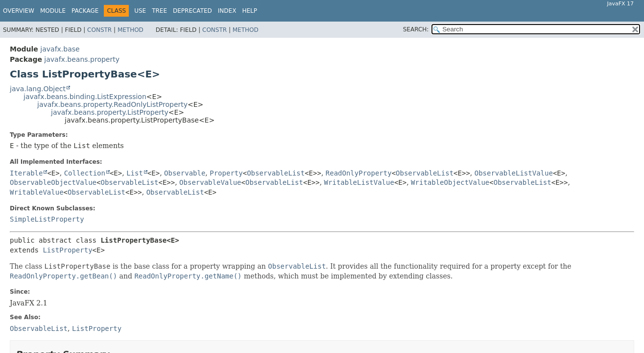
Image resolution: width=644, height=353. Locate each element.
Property (226, 173)
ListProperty (67, 250)
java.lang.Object (38, 89)
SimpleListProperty (47, 219)
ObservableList (276, 173)
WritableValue (37, 192)
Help (250, 11)
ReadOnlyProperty (359, 173)
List (135, 173)
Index (227, 11)
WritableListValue (359, 182)
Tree (159, 11)
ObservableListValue (514, 173)
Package (85, 11)
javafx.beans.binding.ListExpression (85, 97)
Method (131, 30)
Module (53, 11)
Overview (19, 11)
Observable (185, 173)
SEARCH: (416, 29)
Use (140, 11)
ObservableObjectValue (53, 182)
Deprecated (192, 11)
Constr (99, 30)
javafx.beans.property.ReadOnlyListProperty (112, 104)
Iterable (26, 173)
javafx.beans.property (82, 59)
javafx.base (60, 49)
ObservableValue (210, 182)
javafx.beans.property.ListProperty (110, 112)
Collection (85, 173)
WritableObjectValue (450, 182)
